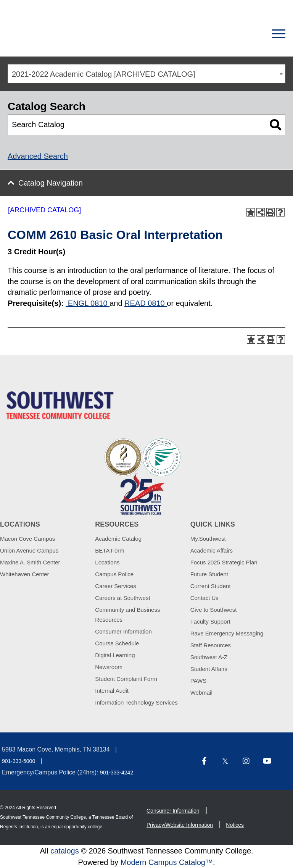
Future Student (209, 574)
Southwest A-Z (209, 657)
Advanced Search (38, 156)
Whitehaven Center (24, 574)
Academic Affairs (212, 550)
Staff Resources (211, 645)
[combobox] (146, 74)
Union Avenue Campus (29, 550)
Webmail (201, 693)
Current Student (211, 586)
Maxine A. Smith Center (30, 562)
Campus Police (114, 574)
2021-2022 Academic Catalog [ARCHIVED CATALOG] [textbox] (104, 74)
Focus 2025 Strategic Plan (224, 562)
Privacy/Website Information (180, 825)
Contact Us (204, 598)
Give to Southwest (214, 610)
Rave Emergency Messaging (227, 633)
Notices (235, 825)
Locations (107, 562)
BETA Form (109, 550)
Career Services (116, 586)
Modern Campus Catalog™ (167, 862)
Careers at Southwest (122, 598)
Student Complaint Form (126, 679)
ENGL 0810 (88, 303)
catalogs (65, 851)
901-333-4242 (117, 773)
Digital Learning (115, 655)
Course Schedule (117, 643)
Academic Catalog (118, 539)
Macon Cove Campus (27, 539)
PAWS (199, 681)
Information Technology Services (136, 702)
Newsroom (109, 667)
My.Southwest (208, 539)
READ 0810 (146, 303)
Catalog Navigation (51, 183)
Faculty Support (210, 622)
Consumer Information (123, 631)
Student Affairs (209, 669)
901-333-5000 (19, 761)
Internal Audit (112, 691)
